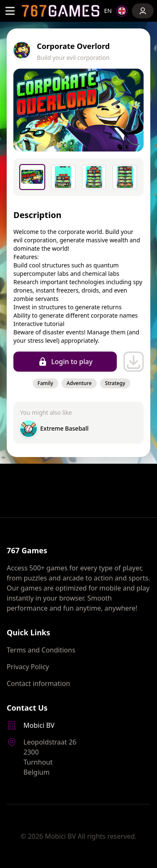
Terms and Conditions (41, 650)
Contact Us (27, 708)
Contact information (38, 683)
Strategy (115, 383)
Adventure (79, 383)
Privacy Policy (28, 667)
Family (45, 383)
